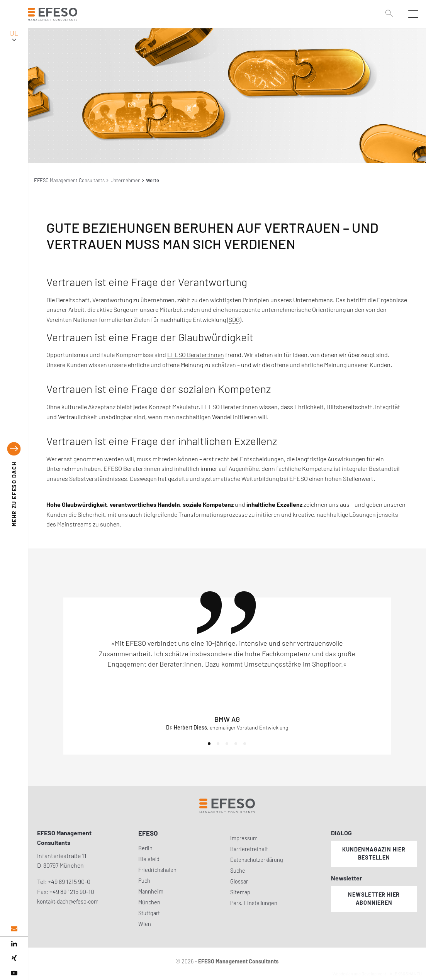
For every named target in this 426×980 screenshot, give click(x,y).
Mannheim (151, 891)
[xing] (14, 958)
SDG (234, 319)
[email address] (14, 929)
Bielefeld (149, 859)
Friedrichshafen (157, 870)
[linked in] (14, 944)
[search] (390, 14)
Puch (144, 881)
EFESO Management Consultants (69, 180)
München (149, 902)
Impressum (244, 838)
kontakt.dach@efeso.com (68, 901)
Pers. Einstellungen (254, 903)
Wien (145, 924)
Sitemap (240, 892)
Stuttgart (149, 913)
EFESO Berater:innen (196, 355)
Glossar (239, 881)
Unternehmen (126, 180)
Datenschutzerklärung (257, 860)
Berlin (145, 848)
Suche (238, 871)
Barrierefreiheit (249, 849)
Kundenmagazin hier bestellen (374, 853)
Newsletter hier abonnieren (374, 899)
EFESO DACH (14, 494)
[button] (209, 744)
